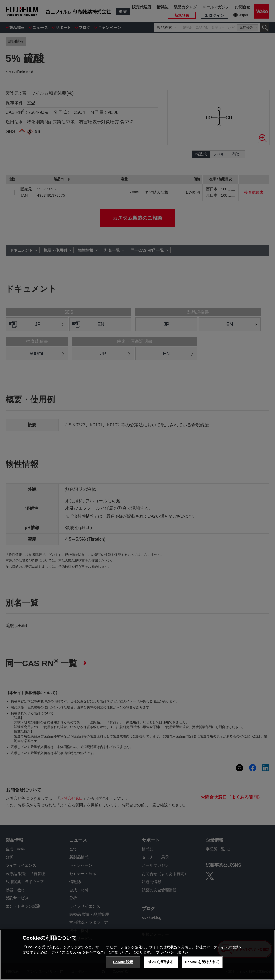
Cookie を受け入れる (202, 962)
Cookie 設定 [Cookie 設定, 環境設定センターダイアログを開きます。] (123, 962)
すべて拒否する (161, 962)
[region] (137, 955)
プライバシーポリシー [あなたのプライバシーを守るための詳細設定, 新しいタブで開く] (174, 952)
